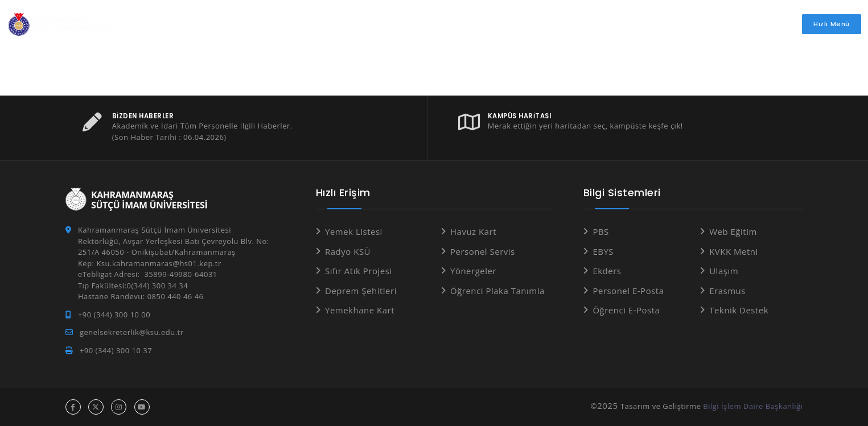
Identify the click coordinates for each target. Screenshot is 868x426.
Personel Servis (483, 251)
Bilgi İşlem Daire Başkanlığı (753, 406)
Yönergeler (473, 271)
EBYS (603, 251)
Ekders (607, 271)
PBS (600, 231)
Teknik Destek (739, 310)
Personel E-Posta (628, 291)
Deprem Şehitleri (361, 291)
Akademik (435, 24)
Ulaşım (724, 271)
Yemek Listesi (354, 231)
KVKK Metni (734, 251)
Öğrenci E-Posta (626, 310)
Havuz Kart (473, 231)
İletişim (732, 24)
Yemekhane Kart (360, 310)
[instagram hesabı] (119, 407)
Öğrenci (372, 24)
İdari (490, 24)
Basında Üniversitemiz (648, 24)
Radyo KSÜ (348, 251)
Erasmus (727, 291)
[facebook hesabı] (73, 407)
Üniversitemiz (298, 24)
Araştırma (549, 24)
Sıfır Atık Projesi (359, 271)
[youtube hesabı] (142, 407)
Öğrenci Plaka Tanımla (497, 291)
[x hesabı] (96, 407)
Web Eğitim (733, 231)
